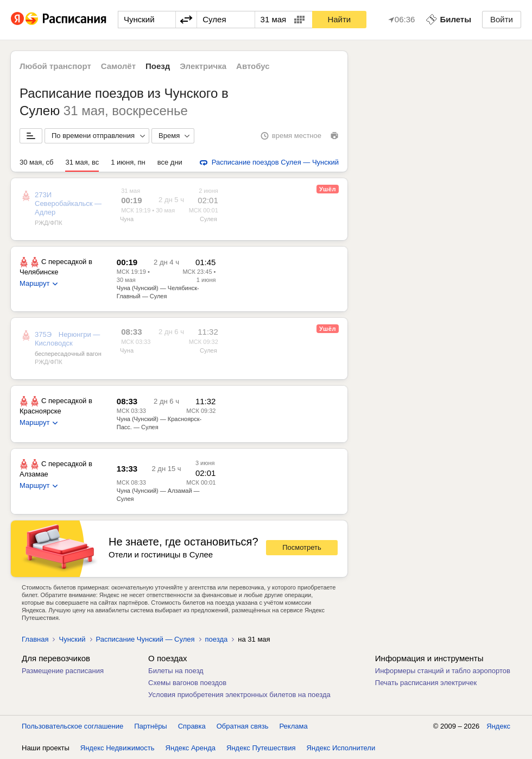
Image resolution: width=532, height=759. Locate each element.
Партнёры (150, 726)
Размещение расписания (63, 671)
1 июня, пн (128, 162)
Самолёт (118, 66)
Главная (35, 639)
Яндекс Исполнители (341, 748)
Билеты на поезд (176, 671)
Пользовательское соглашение (72, 726)
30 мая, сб (36, 162)
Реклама (294, 726)
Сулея (208, 219)
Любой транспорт (55, 66)
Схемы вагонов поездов (187, 683)
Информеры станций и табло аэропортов (443, 671)
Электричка (203, 66)
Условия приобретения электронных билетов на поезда (239, 695)
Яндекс (498, 726)
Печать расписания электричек (426, 683)
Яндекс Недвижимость (118, 748)
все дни (170, 162)
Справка (192, 726)
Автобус (253, 66)
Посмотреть (302, 547)
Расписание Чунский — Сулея (145, 639)
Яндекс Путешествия (261, 748)
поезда (217, 639)
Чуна (127, 219)
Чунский (72, 639)
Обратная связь (243, 726)
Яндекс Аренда (191, 748)
